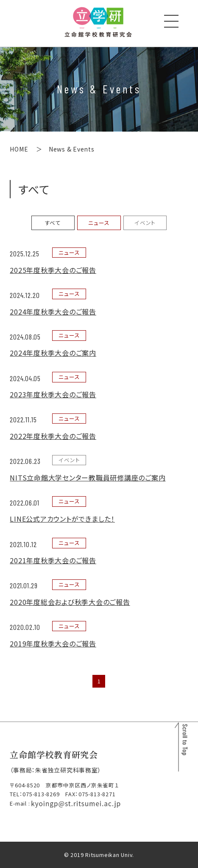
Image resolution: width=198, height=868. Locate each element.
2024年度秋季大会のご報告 (53, 312)
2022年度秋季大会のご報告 (53, 436)
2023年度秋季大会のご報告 (53, 394)
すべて (53, 223)
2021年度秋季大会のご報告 (53, 560)
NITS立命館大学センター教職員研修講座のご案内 (88, 478)
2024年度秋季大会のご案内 (53, 353)
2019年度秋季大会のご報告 (53, 643)
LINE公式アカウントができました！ (62, 519)
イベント (145, 223)
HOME (19, 149)
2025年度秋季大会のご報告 (53, 270)
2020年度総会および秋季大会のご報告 (70, 602)
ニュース (99, 223)
